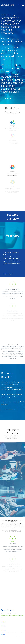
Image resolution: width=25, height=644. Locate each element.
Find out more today (9, 409)
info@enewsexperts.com (15, 615)
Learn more (8, 98)
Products (3, 622)
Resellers (3, 630)
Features (3, 626)
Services (3, 634)
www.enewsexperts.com (6, 615)
